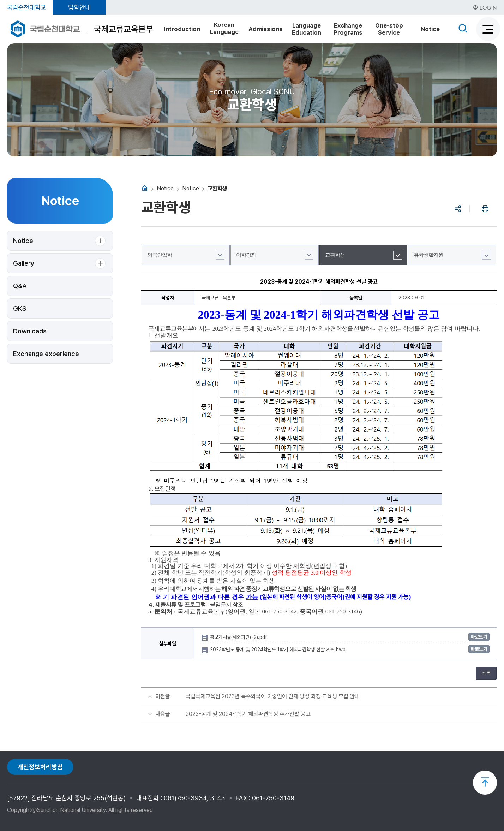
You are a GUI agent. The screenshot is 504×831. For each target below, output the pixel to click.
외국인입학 (160, 255)
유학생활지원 (428, 255)
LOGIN (485, 8)
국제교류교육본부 (124, 29)
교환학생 (335, 255)
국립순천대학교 (26, 7)
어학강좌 (246, 255)
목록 (486, 673)
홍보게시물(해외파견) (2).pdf (239, 637)
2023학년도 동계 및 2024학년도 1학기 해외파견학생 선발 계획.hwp (278, 649)
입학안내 (79, 7)
